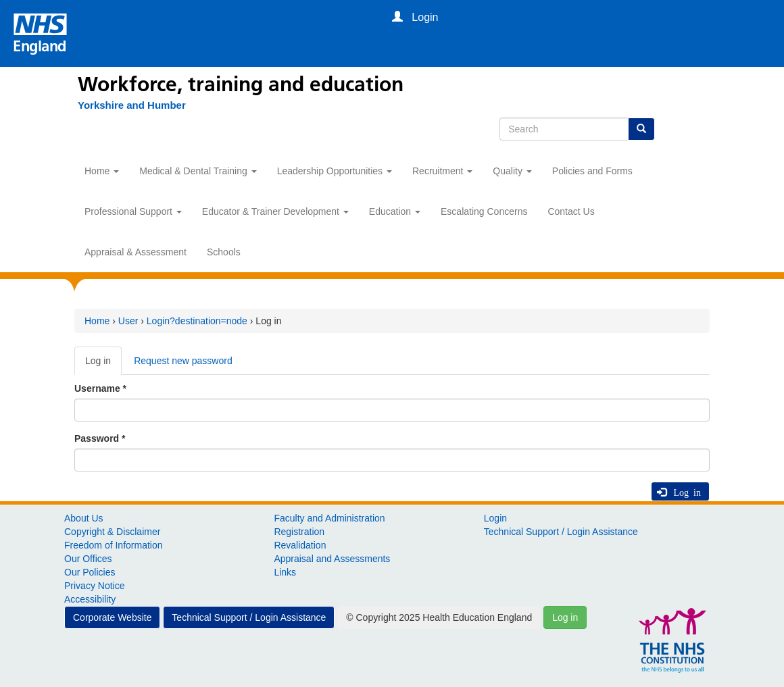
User (128, 321)
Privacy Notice (94, 586)
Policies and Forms (592, 171)
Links (285, 572)
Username (100, 388)
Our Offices (88, 559)
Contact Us (571, 211)
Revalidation (300, 545)
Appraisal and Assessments (332, 559)
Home (102, 171)
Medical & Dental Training (198, 171)
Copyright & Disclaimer (112, 532)
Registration (299, 532)
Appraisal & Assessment (136, 252)
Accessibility (90, 599)
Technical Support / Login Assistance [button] (249, 617)
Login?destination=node (197, 321)
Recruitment (442, 171)
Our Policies (90, 572)
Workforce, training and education (241, 84)
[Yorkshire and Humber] (125, 105)
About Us (84, 518)
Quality (512, 171)
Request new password (183, 361)
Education (395, 211)
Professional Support (133, 211)
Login (495, 518)
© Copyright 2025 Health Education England (439, 617)
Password (100, 438)
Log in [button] (565, 617)
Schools (224, 252)
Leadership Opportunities (335, 171)
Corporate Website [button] (112, 617)
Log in (103, 364)
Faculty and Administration (329, 518)
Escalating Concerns (484, 211)
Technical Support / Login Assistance (561, 532)
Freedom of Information (114, 545)
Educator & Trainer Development (275, 211)
